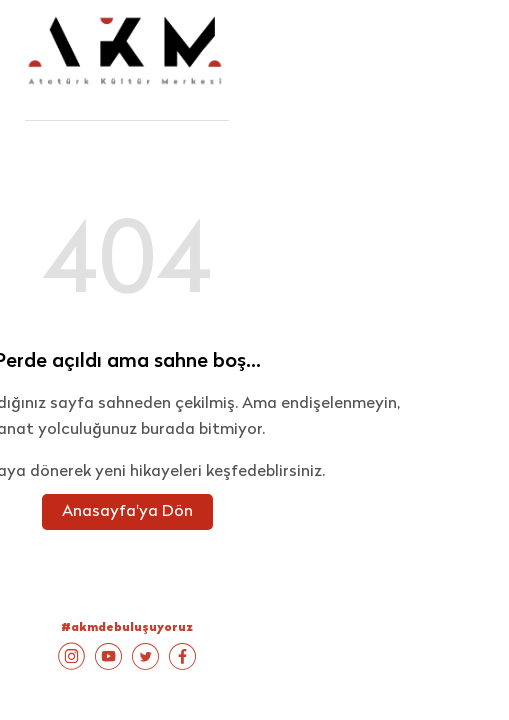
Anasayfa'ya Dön (127, 512)
